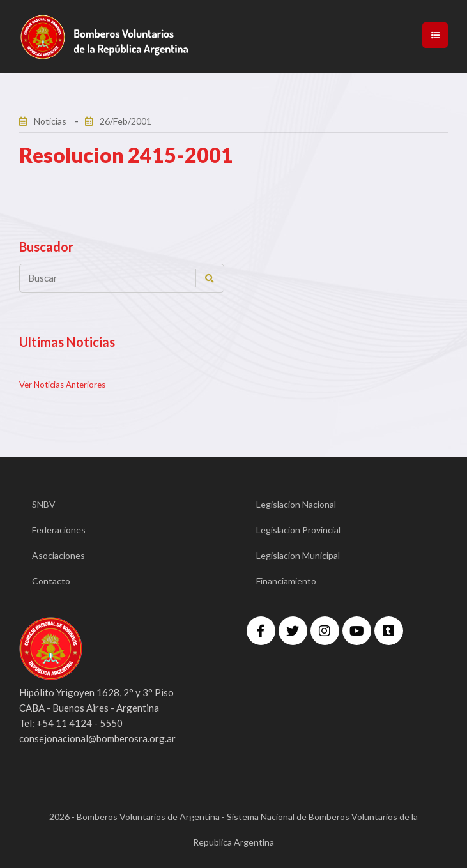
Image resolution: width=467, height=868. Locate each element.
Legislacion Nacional (296, 504)
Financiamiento (286, 581)
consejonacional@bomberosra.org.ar (97, 738)
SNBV (44, 504)
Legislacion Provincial (298, 530)
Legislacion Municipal (298, 555)
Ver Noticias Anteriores (62, 385)
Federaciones (59, 530)
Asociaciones (58, 555)
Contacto (51, 581)
